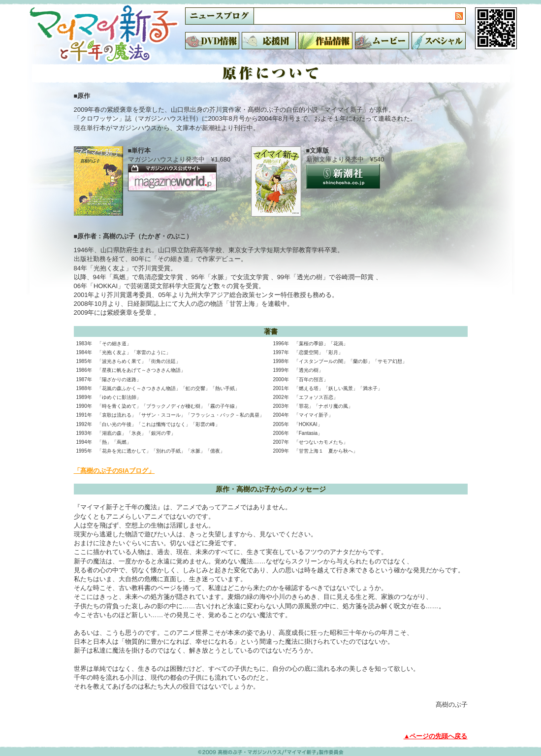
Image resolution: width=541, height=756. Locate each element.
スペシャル (439, 41)
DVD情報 (212, 41)
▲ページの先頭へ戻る (436, 736)
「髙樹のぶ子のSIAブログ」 (114, 471)
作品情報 (325, 41)
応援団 (269, 41)
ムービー (382, 41)
